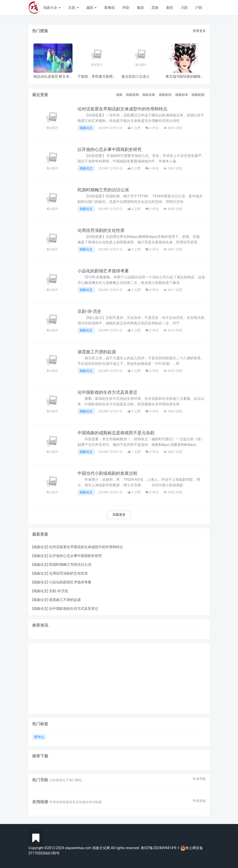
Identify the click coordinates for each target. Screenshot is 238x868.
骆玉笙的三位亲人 (136, 77)
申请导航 (199, 779)
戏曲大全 (52, 8)
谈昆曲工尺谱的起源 (98, 352)
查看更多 (199, 31)
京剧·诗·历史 (90, 311)
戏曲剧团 (198, 95)
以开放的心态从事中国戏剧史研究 (111, 149)
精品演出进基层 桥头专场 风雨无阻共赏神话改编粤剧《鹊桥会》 (51, 77)
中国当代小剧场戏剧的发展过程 (109, 473)
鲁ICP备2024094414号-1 (161, 848)
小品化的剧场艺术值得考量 (105, 271)
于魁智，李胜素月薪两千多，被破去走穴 (97, 77)
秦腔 (170, 8)
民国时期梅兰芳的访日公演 (105, 190)
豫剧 (140, 8)
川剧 (184, 8)
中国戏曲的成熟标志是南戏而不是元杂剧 (118, 433)
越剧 (91, 8)
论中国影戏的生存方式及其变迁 (109, 392)
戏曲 (119, 95)
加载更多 (119, 515)
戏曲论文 (86, 128)
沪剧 (199, 8)
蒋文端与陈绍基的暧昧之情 (185, 77)
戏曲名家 (149, 95)
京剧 (73, 8)
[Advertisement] (119, 678)
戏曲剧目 (165, 95)
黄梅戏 (109, 8)
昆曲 (155, 8)
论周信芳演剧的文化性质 (102, 230)
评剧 (126, 8)
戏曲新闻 (132, 95)
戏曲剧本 (182, 95)
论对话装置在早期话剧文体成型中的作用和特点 (125, 109)
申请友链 (199, 801)
